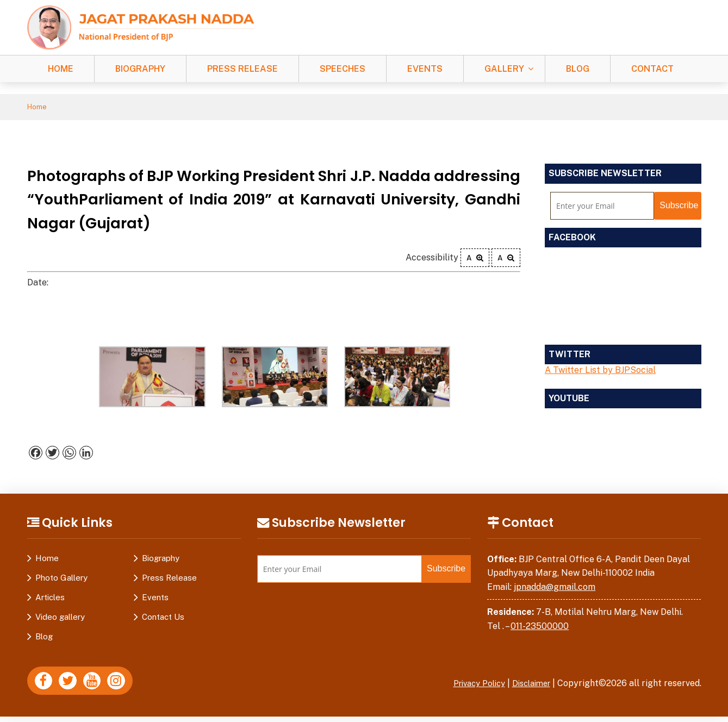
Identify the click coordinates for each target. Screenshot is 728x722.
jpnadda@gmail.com (555, 589)
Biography (140, 69)
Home (61, 69)
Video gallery (60, 618)
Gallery (504, 69)
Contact (652, 69)
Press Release (242, 69)
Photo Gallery (61, 579)
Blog (578, 69)
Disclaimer (528, 685)
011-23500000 (540, 628)
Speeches (343, 69)
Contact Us (163, 618)
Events (425, 69)
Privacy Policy (470, 685)
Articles (50, 599)
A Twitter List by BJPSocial (600, 372)
